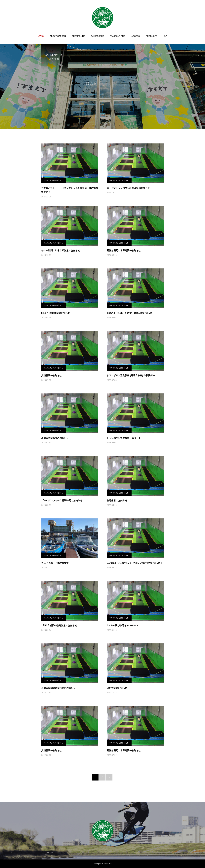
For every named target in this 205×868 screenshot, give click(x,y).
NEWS (41, 36)
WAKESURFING (118, 36)
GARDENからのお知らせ (54, 180)
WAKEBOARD (98, 36)
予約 (165, 36)
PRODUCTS (152, 36)
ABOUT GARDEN (58, 36)
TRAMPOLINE (79, 36)
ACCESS (136, 36)
